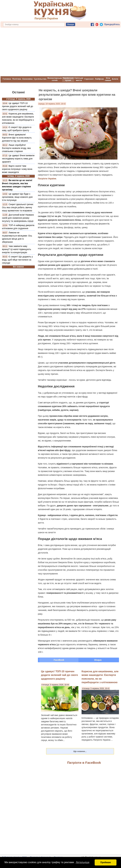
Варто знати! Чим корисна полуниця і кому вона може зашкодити (17, 169)
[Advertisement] (60, 53)
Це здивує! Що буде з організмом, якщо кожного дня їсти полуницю (17, 197)
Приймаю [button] (106, 862)
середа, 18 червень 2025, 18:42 (52, 104)
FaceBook (59, 660)
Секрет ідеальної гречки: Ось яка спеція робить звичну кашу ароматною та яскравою (18, 207)
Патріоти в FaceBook (84, 762)
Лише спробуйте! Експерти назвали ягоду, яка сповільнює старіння (16, 148)
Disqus (98, 660)
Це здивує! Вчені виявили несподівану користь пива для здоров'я (18, 158)
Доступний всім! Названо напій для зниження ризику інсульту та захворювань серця (18, 218)
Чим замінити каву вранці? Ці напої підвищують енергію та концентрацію (17, 249)
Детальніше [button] (83, 862)
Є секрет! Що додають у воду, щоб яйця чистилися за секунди (17, 260)
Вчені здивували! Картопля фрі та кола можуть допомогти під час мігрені (17, 138)
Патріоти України (47, 178)
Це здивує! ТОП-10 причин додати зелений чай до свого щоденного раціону (18, 106)
